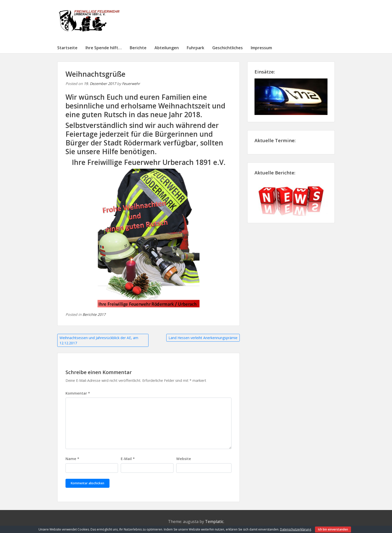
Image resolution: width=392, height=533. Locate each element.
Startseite (67, 48)
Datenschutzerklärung (295, 529)
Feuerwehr (131, 84)
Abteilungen (167, 48)
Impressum (261, 48)
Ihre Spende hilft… (104, 48)
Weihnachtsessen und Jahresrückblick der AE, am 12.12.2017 (99, 340)
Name (72, 459)
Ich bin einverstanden (333, 529)
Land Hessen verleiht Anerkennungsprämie (203, 338)
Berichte (138, 48)
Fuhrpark (195, 48)
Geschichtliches (227, 48)
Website (184, 459)
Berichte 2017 (94, 314)
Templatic (214, 522)
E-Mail (128, 459)
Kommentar (78, 393)
